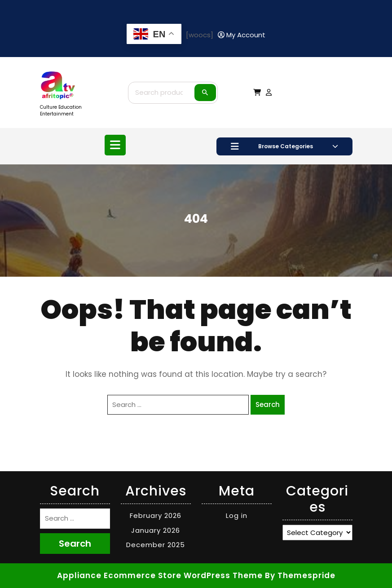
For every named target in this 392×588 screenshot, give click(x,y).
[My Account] (242, 35)
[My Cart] (257, 92)
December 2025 (156, 545)
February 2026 (156, 515)
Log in (237, 515)
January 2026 (156, 530)
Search (205, 93)
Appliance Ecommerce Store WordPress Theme (160, 575)
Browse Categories (284, 146)
